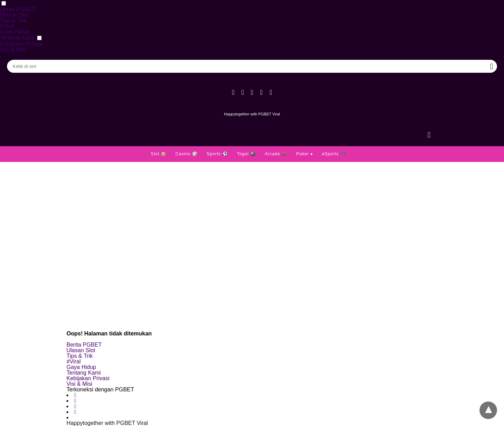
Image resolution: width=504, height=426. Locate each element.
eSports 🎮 (334, 154)
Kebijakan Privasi (22, 44)
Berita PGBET (17, 9)
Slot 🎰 (159, 154)
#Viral (7, 26)
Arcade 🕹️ (276, 154)
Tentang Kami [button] (17, 38)
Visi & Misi (13, 49)
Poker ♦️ (304, 154)
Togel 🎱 (246, 154)
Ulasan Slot (14, 15)
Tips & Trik (13, 20)
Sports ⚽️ (217, 154)
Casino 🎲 (187, 154)
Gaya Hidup (15, 32)
